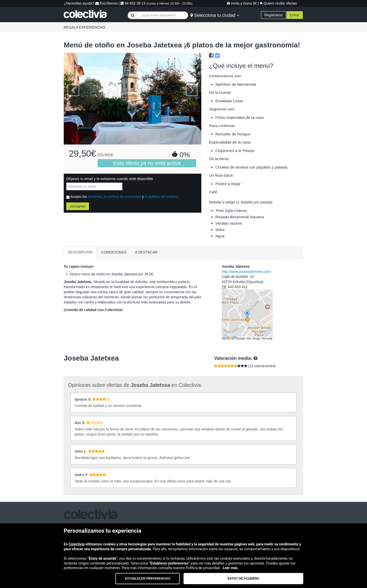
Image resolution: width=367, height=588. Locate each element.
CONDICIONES (114, 252)
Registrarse (273, 15)
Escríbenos (107, 3)
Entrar (295, 15)
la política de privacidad (122, 197)
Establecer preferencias (148, 579)
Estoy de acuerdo (243, 579)
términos (95, 197)
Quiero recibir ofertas (278, 3)
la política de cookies (161, 197)
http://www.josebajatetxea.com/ (246, 272)
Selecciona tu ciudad (215, 15)
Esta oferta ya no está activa (147, 163)
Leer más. (231, 568)
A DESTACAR (146, 252)
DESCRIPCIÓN (80, 252)
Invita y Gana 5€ (242, 3)
